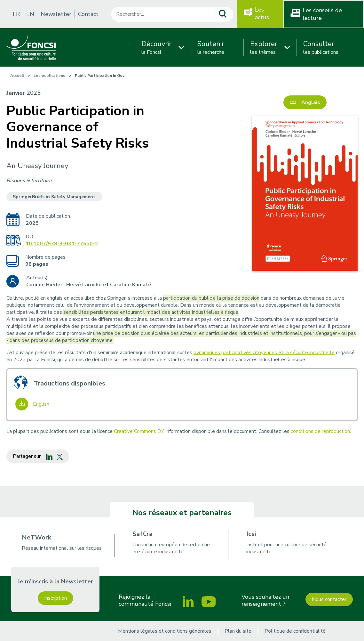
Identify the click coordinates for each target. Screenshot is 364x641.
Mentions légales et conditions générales (165, 631)
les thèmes (264, 47)
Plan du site (238, 631)
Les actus (262, 13)
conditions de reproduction (320, 431)
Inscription (55, 598)
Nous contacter (329, 599)
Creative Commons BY (139, 431)
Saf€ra (142, 534)
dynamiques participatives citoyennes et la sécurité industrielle (264, 353)
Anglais (311, 102)
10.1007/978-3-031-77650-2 (62, 244)
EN (30, 14)
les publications (321, 47)
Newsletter (56, 14)
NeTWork (36, 537)
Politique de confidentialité (295, 631)
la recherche (211, 47)
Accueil (17, 76)
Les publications (49, 76)
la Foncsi (156, 47)
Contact (88, 14)
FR (16, 14)
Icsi (251, 534)
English (41, 404)
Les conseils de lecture (322, 14)
